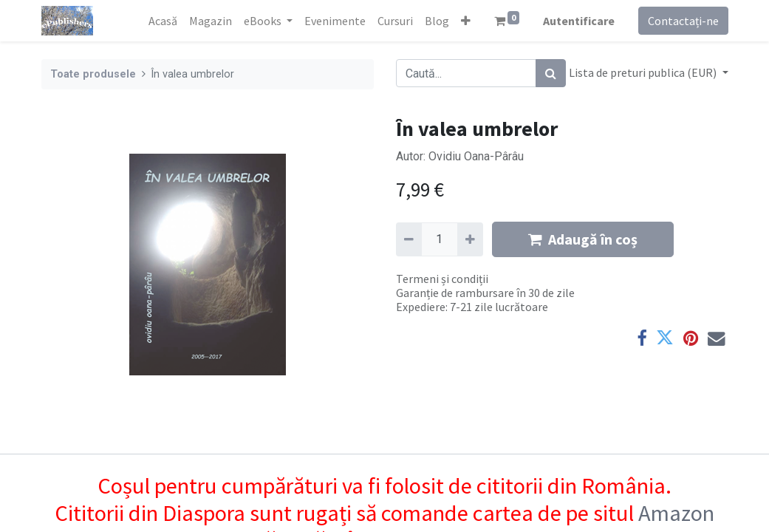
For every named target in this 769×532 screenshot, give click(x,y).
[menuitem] (163, 21)
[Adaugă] (470, 239)
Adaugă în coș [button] (583, 239)
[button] (466, 21)
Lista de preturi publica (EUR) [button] (644, 72)
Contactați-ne (683, 21)
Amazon (676, 513)
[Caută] (551, 73)
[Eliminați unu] (409, 239)
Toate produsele (93, 74)
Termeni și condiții (442, 279)
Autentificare (579, 21)
